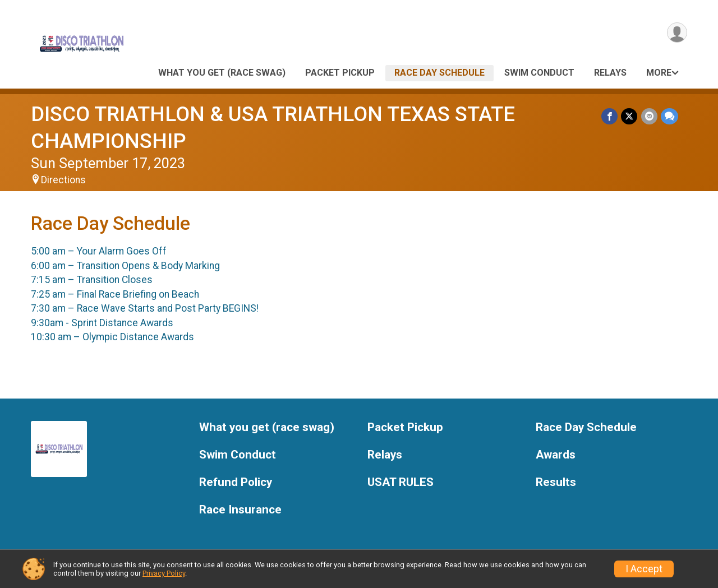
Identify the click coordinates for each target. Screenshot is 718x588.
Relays (610, 73)
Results (556, 482)
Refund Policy (236, 482)
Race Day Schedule (439, 73)
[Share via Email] (649, 116)
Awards (556, 455)
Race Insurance (240, 510)
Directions (63, 180)
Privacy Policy (164, 573)
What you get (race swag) (222, 73)
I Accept (644, 569)
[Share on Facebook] (610, 116)
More (659, 73)
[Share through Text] (669, 116)
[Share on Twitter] (630, 116)
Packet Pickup (340, 73)
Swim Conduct (539, 73)
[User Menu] (677, 33)
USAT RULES (401, 482)
